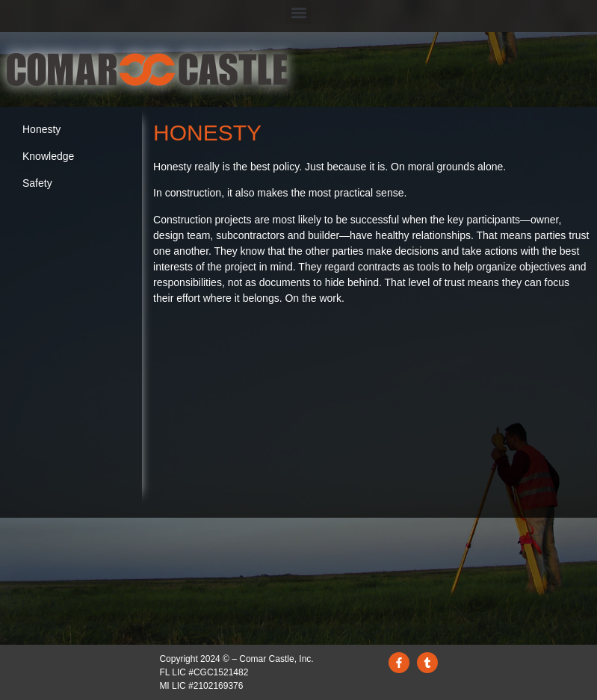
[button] (298, 12)
